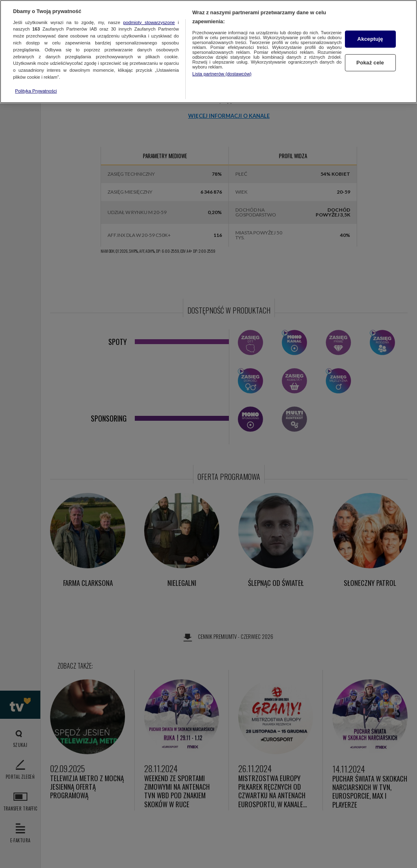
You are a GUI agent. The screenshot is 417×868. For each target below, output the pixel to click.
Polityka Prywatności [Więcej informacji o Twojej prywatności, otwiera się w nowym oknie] (36, 91)
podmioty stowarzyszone (149, 22)
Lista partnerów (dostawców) (222, 74)
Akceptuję (370, 39)
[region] (208, 52)
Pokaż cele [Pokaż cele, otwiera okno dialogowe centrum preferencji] (370, 63)
